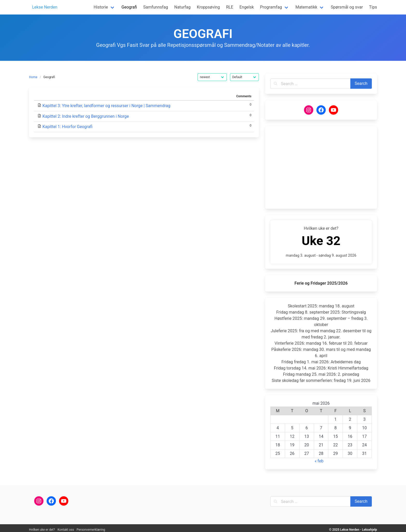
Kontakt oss (66, 530)
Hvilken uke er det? (42, 530)
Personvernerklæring (91, 530)
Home (33, 77)
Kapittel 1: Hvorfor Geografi (67, 127)
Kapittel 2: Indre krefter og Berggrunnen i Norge (86, 116)
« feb (319, 461)
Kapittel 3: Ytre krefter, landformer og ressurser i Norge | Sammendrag (106, 106)
